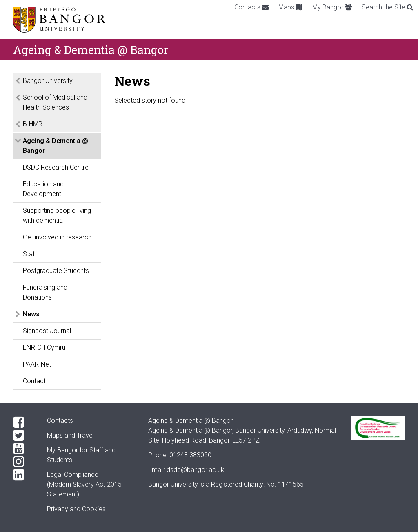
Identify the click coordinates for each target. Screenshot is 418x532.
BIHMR (33, 124)
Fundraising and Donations (45, 292)
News (31, 314)
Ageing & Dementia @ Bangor (56, 146)
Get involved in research (57, 237)
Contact (34, 381)
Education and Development (43, 189)
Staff (30, 254)
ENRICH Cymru (44, 348)
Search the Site (387, 7)
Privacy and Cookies (76, 509)
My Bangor (332, 7)
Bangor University (48, 81)
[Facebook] (23, 422)
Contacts (251, 7)
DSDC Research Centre (56, 167)
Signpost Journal (47, 331)
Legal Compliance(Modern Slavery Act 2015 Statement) (84, 484)
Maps (290, 7)
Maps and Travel (70, 435)
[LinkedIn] (23, 475)
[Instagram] (23, 462)
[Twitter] (23, 436)
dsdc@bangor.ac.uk (195, 470)
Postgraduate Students (56, 271)
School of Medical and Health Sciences (55, 102)
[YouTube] (23, 449)
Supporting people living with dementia (57, 216)
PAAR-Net (37, 364)
